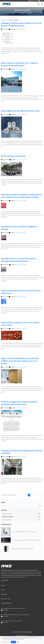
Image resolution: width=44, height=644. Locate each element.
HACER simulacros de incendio (13, 156)
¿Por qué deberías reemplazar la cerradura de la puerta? (13, 608)
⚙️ (18, 642)
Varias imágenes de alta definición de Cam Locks (20, 111)
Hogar (13, 12)
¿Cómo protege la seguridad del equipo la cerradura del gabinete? (15, 615)
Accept (13, 642)
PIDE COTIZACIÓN (33, 1)
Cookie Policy (41, 638)
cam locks (35, 572)
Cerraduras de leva (24, 635)
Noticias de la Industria (7, 514)
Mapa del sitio (4, 594)
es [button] (42, 1)
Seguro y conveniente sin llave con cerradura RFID (12, 621)
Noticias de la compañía (27, 12)
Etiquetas (3, 586)
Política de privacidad (6, 599)
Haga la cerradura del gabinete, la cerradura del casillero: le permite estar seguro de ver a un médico (20, 361)
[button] (39, 4)
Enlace (18, 635)
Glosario (3, 590)
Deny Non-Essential (6, 642)
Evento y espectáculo (7, 520)
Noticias (18, 12)
